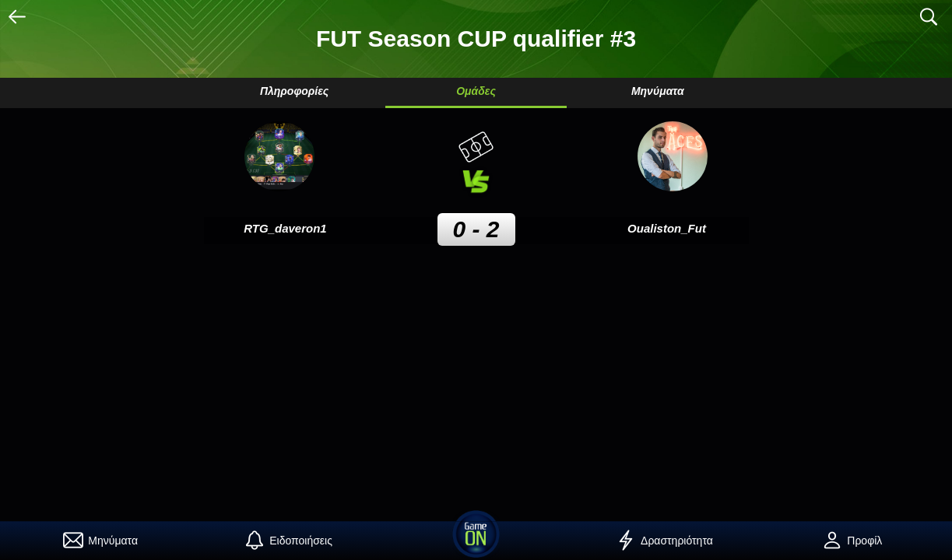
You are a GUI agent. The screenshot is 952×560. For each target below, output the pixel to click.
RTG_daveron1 (285, 228)
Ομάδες (476, 91)
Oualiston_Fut (667, 228)
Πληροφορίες (294, 91)
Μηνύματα (658, 91)
